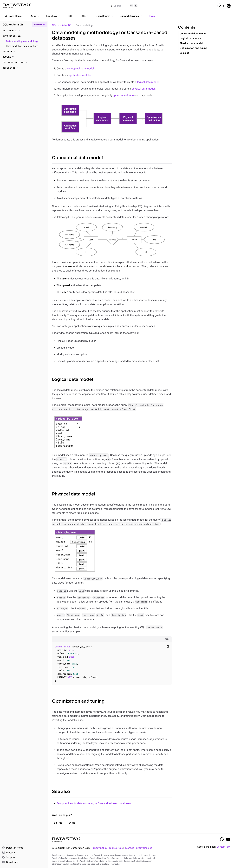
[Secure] (24, 57)
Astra (35, 16)
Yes (58, 823)
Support (8, 858)
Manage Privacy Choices (139, 848)
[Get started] (24, 31)
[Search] (124, 6)
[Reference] (24, 68)
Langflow (53, 16)
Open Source (105, 16)
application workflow (80, 75)
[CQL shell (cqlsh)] (24, 62)
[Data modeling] (24, 36)
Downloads (10, 862)
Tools (153, 16)
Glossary (9, 853)
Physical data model (74, 494)
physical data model (143, 89)
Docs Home (13, 16)
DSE (85, 16)
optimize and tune (123, 95)
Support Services (131, 16)
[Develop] (24, 51)
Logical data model (73, 379)
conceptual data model (80, 69)
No (71, 823)
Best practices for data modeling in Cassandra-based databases (94, 803)
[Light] (220, 6)
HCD (71, 16)
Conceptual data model (77, 158)
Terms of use (116, 848)
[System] (229, 6)
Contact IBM (223, 847)
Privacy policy (99, 848)
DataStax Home (13, 848)
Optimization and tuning (78, 701)
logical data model (148, 82)
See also (61, 792)
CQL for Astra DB (62, 25)
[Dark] (224, 6)
